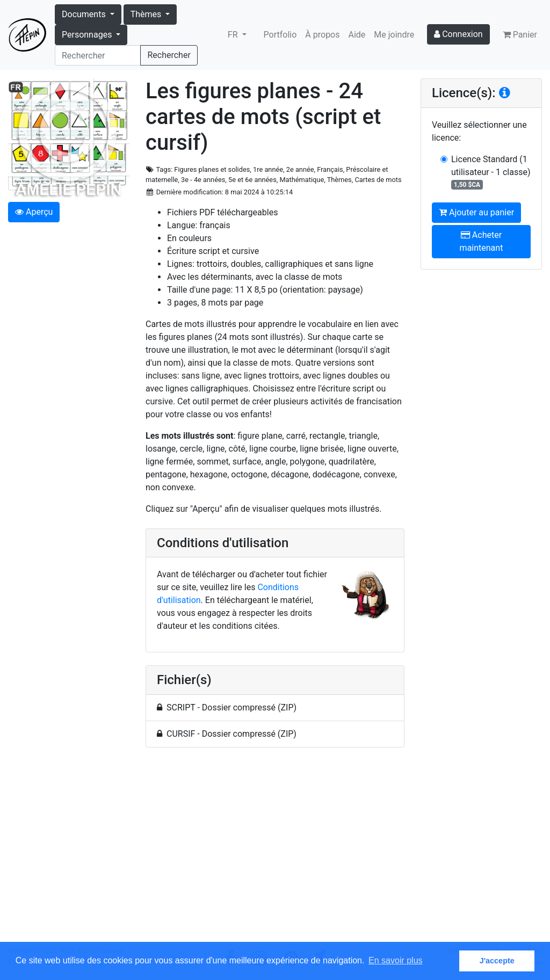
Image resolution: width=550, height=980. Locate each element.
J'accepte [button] (497, 961)
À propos (322, 35)
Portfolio (280, 35)
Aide (357, 35)
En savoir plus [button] (396, 960)
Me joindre (394, 35)
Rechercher (169, 55)
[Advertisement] (275, 851)
